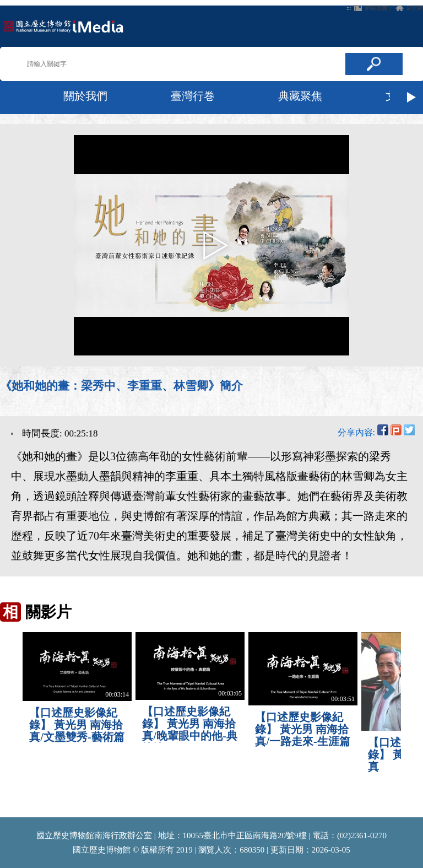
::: (349, 8)
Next (412, 98)
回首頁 (63, 26)
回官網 (415, 8)
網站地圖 (376, 8)
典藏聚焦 (300, 96)
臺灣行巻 (193, 96)
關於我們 (85, 96)
